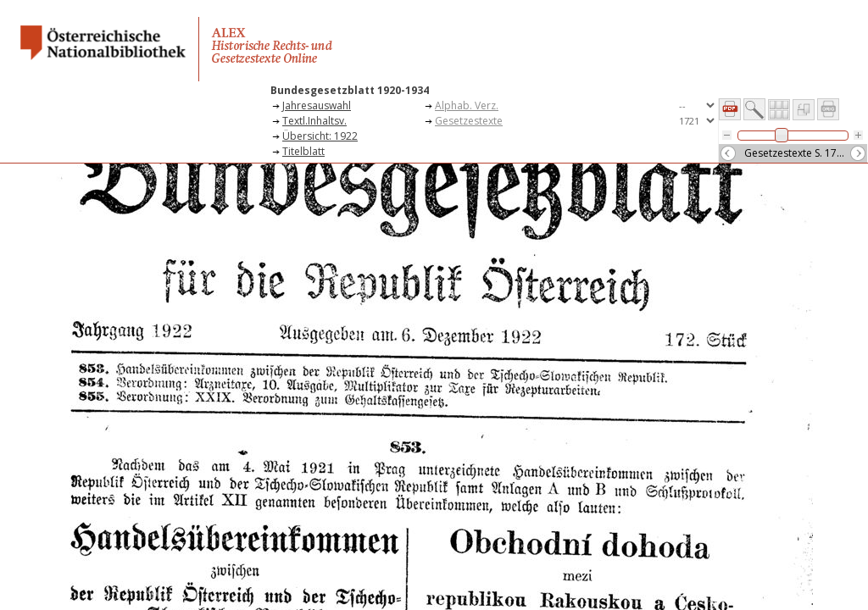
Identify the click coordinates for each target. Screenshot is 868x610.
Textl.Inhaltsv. (314, 121)
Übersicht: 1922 (320, 136)
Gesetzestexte (469, 121)
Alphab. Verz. (467, 105)
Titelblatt (303, 151)
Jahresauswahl (317, 105)
